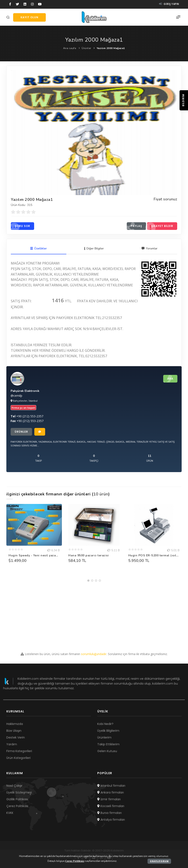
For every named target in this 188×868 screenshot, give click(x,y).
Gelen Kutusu (107, 751)
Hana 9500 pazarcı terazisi (88, 556)
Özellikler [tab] (38, 249)
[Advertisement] (94, 614)
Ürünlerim (104, 737)
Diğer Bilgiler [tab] (94, 249)
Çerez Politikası (17, 806)
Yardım (12, 744)
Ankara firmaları (111, 792)
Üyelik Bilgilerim (108, 731)
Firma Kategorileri (19, 751)
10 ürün (101, 494)
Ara (168, 379)
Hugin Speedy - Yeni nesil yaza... (33, 556)
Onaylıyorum (159, 861)
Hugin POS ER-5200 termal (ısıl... (153, 556)
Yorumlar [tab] (150, 249)
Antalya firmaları (111, 820)
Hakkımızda (15, 724)
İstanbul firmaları (111, 786)
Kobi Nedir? (105, 724)
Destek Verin (16, 737)
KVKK (10, 813)
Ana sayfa (70, 48)
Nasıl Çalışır (14, 786)
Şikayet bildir (160, 226)
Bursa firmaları (109, 813)
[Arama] (9, 18)
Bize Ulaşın (14, 731)
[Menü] (178, 17)
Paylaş (134, 226)
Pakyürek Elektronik (25, 391)
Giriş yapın (169, 4)
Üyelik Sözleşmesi (19, 792)
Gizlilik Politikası (17, 799)
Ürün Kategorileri (18, 758)
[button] (88, 581)
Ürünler (86, 48)
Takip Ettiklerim (108, 744)
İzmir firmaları (109, 799)
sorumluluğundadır (94, 654)
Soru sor (20, 226)
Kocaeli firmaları (111, 806)
